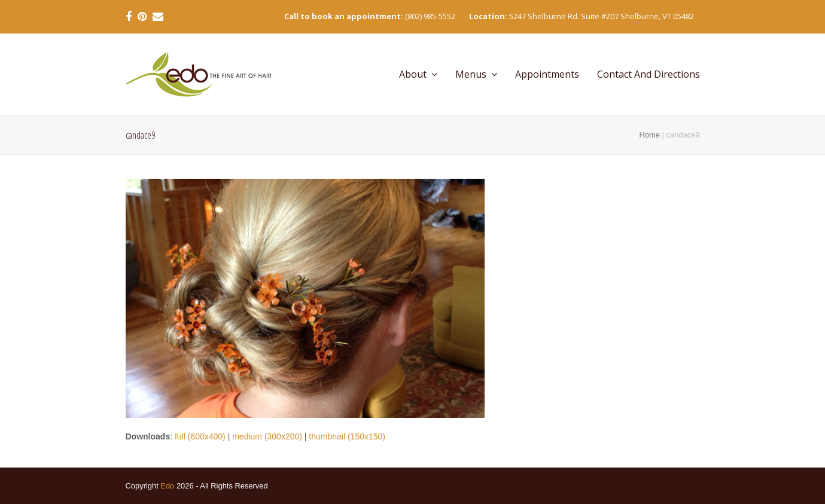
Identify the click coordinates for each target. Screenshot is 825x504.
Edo (167, 486)
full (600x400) (200, 436)
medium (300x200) (267, 436)
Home (650, 135)
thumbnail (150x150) (347, 436)
